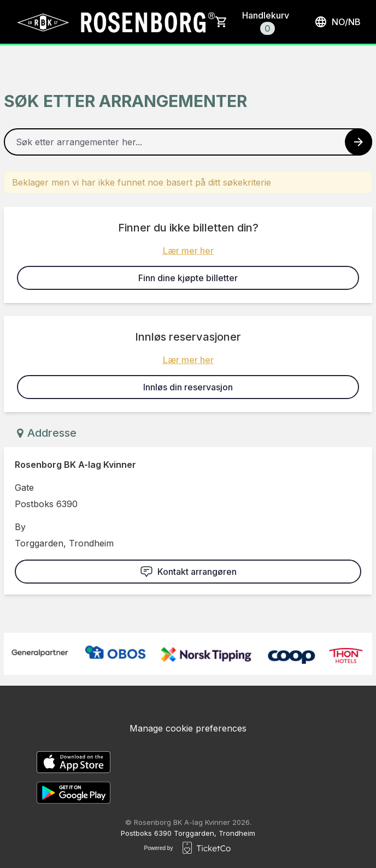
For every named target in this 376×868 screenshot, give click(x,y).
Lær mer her (188, 251)
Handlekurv (266, 22)
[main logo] (115, 22)
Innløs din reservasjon (188, 387)
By (20, 527)
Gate (24, 487)
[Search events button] (359, 142)
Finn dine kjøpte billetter (188, 278)
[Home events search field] (188, 142)
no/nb (337, 22)
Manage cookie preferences (188, 728)
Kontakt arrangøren (188, 572)
